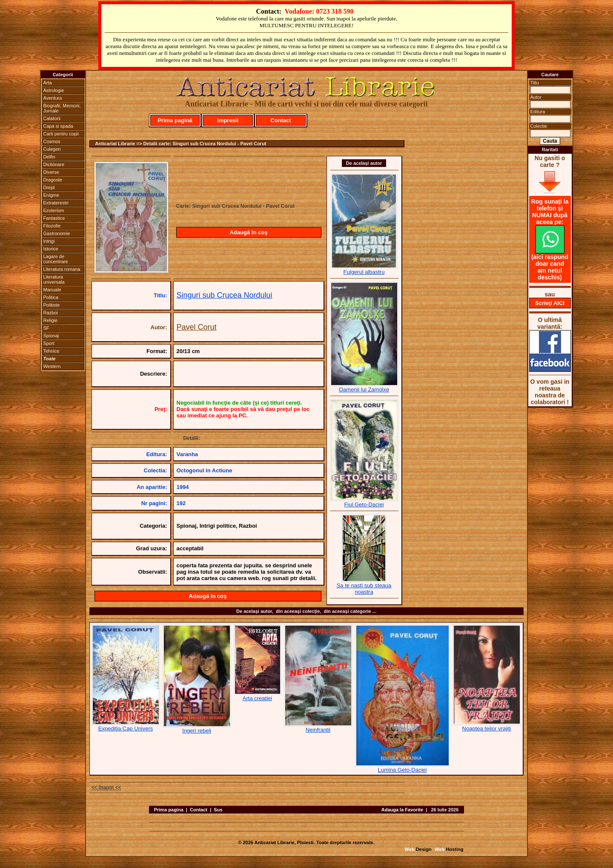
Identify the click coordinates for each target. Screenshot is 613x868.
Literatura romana (62, 269)
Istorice (51, 249)
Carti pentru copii (61, 134)
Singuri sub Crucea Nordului (225, 295)
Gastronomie (57, 233)
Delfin (49, 157)
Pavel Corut (197, 327)
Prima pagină (175, 120)
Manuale (52, 290)
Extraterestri (56, 203)
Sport (49, 343)
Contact (281, 120)
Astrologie (54, 90)
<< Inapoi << (106, 788)
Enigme (51, 195)
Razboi (51, 313)
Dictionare (54, 164)
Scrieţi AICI (550, 303)
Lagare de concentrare (56, 259)
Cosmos (52, 141)
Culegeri (52, 149)
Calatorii (52, 118)
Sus (218, 810)
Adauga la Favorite (402, 810)
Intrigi (49, 241)
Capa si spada (58, 126)
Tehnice (52, 351)
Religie (51, 320)
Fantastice (54, 218)
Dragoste (53, 180)
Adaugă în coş (249, 232)
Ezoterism (54, 210)
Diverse (51, 172)
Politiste (52, 305)
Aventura (53, 98)
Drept (49, 187)
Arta (48, 83)
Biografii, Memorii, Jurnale (62, 108)
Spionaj (51, 336)
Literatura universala (54, 279)
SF (46, 328)
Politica (51, 297)
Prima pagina (169, 810)
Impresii (228, 120)
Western (52, 366)
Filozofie (52, 226)
